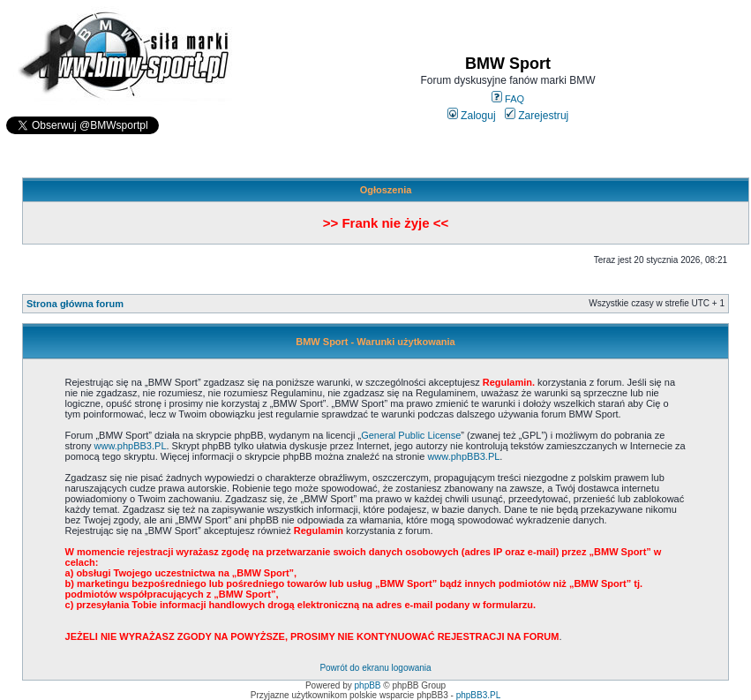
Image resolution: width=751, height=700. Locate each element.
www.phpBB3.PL (131, 446)
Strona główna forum (75, 304)
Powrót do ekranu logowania (375, 668)
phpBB (368, 685)
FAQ (508, 99)
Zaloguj (472, 116)
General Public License (411, 435)
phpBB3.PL (479, 695)
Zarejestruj (537, 116)
